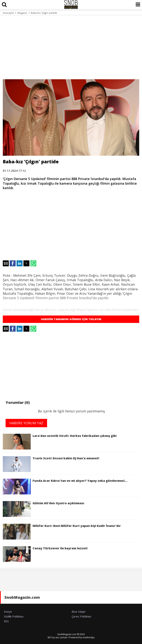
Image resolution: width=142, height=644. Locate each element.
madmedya (88, 637)
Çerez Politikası (81, 616)
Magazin (22, 13)
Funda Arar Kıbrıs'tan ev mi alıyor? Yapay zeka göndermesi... (65, 487)
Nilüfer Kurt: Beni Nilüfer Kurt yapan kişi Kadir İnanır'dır (62, 532)
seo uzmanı (61, 637)
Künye (8, 612)
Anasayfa (8, 13)
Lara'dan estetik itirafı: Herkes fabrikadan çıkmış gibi (60, 442)
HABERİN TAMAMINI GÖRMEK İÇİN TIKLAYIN (71, 319)
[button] (6, 263)
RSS (6, 621)
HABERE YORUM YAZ (26, 423)
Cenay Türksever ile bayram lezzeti (45, 554)
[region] (71, 45)
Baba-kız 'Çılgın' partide (44, 13)
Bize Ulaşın (79, 612)
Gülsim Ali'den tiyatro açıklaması (43, 509)
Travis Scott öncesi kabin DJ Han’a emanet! (51, 464)
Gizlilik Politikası (14, 616)
